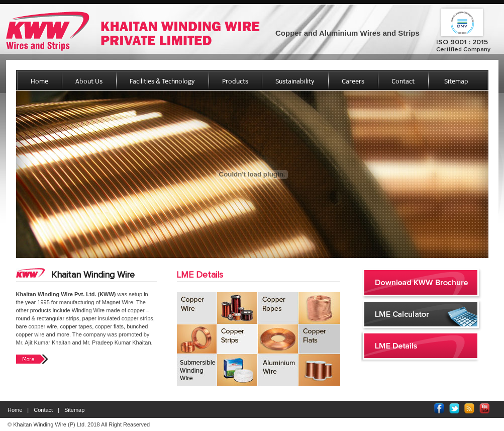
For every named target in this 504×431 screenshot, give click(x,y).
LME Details (200, 275)
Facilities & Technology (162, 81)
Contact (403, 81)
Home (39, 81)
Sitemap (456, 81)
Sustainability (295, 81)
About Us (89, 81)
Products (235, 81)
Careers (353, 81)
